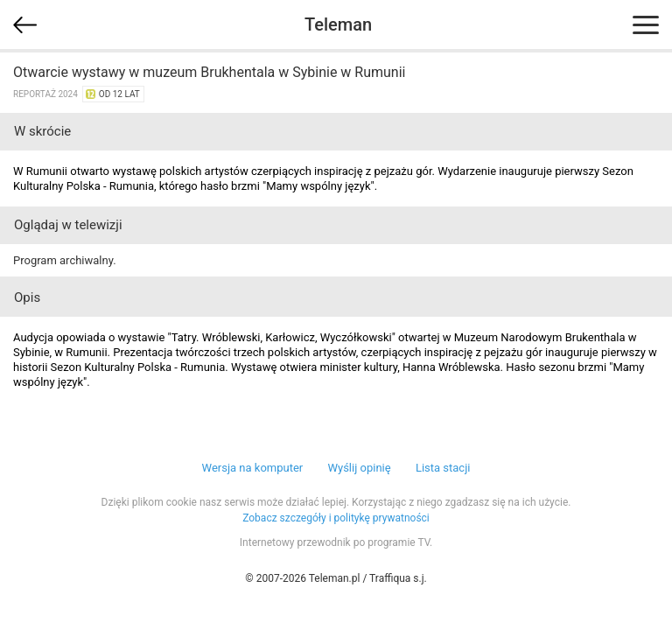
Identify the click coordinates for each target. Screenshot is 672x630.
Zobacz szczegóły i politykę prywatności (336, 518)
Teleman (338, 24)
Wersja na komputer (253, 468)
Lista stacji (443, 468)
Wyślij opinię (359, 468)
